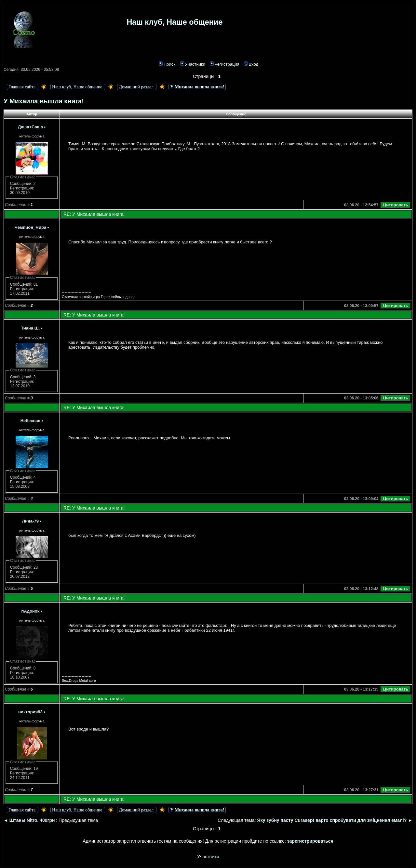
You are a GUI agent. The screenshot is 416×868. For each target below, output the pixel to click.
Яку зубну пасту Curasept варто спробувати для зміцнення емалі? (333, 820)
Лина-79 (30, 521)
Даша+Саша (30, 127)
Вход (251, 64)
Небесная (30, 421)
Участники (193, 64)
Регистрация (225, 64)
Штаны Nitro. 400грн (32, 820)
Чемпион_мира (30, 227)
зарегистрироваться (310, 841)
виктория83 (30, 712)
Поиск (167, 64)
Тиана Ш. (30, 328)
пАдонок (31, 611)
